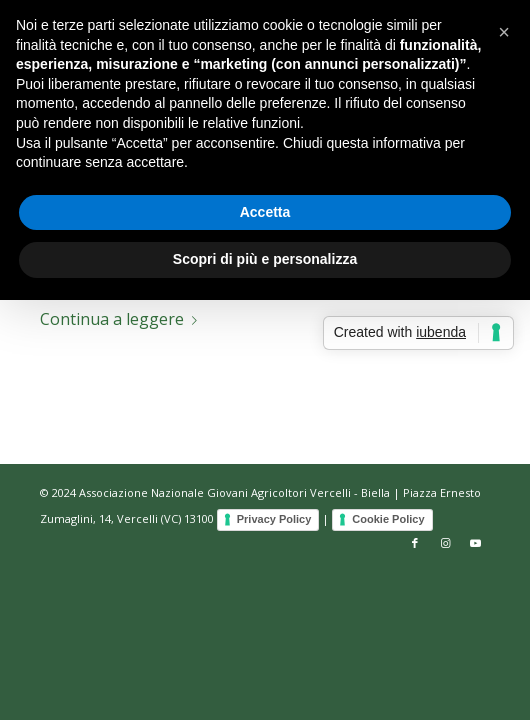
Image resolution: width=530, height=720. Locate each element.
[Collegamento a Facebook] (415, 543)
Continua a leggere (122, 319)
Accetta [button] (265, 212)
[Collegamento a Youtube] (475, 543)
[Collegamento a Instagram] (445, 543)
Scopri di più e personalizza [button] (265, 259)
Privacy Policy (274, 519)
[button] (504, 32)
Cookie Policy (388, 519)
